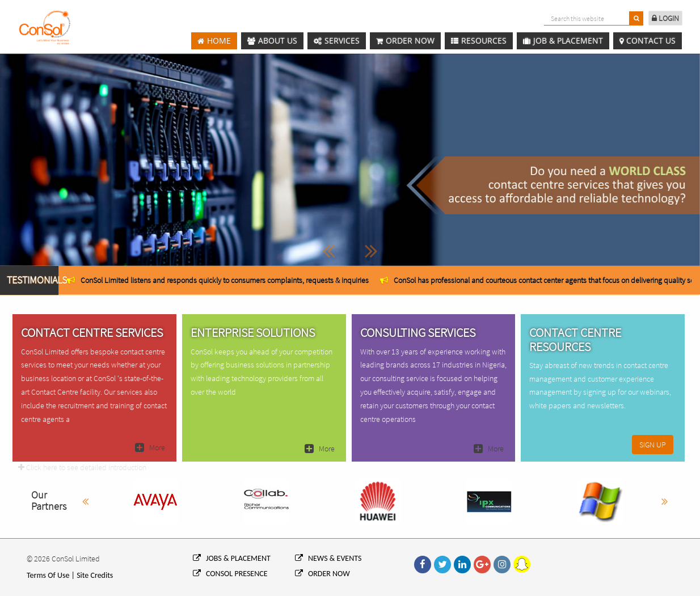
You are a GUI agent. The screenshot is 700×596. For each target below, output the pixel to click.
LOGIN (665, 18)
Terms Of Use (48, 575)
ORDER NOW (322, 574)
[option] (218, 280)
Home (214, 41)
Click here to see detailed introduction (82, 467)
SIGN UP (653, 445)
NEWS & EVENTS (328, 558)
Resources (479, 41)
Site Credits (95, 575)
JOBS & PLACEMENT (232, 558)
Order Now (405, 41)
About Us (272, 41)
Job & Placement (563, 41)
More (150, 447)
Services (337, 41)
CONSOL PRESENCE (230, 574)
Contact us (648, 41)
